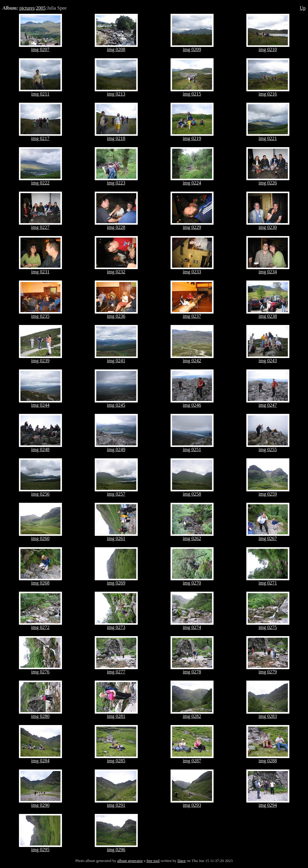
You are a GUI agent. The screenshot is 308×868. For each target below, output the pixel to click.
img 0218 (116, 138)
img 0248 (40, 449)
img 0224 (192, 183)
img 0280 (40, 716)
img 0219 (192, 138)
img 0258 (192, 494)
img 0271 (268, 583)
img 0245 (116, 405)
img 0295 (40, 850)
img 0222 (40, 183)
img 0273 (116, 627)
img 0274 (192, 627)
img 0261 (116, 538)
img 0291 (116, 805)
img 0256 (40, 494)
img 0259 (268, 494)
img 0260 (40, 538)
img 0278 (192, 672)
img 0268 (40, 583)
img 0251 (192, 449)
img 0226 (268, 183)
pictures (27, 8)
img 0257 (116, 494)
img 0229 (192, 227)
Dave (182, 861)
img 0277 (116, 672)
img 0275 (268, 627)
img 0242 (192, 361)
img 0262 (192, 538)
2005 (41, 8)
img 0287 (192, 761)
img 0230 (268, 227)
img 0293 (192, 805)
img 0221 (268, 138)
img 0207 (40, 49)
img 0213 (116, 94)
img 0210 (268, 49)
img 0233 (192, 272)
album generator (130, 861)
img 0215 (192, 94)
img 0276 (40, 672)
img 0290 (40, 805)
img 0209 (192, 49)
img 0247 (268, 405)
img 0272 (40, 627)
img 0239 (40, 361)
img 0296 (116, 850)
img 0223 (116, 183)
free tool (153, 861)
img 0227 (40, 227)
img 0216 (268, 94)
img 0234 (268, 272)
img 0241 (116, 361)
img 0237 (192, 316)
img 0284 (40, 761)
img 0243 (268, 361)
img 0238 (268, 316)
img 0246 (192, 405)
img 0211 (40, 94)
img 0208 (116, 49)
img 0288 (268, 761)
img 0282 (192, 716)
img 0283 (268, 716)
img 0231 (40, 272)
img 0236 (116, 316)
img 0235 (40, 316)
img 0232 (116, 272)
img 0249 (116, 449)
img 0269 (116, 583)
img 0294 (268, 805)
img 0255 (268, 449)
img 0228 (116, 227)
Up (303, 8)
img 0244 (40, 405)
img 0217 (40, 138)
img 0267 (268, 538)
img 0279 (268, 672)
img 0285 (116, 761)
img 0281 (116, 716)
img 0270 (192, 583)
